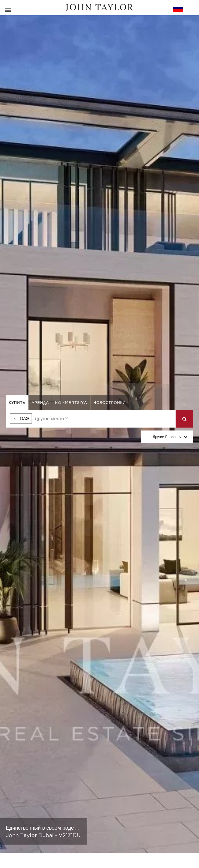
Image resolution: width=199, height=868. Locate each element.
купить (17, 403)
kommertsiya (71, 403)
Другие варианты (167, 437)
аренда (40, 403)
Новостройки (110, 403)
